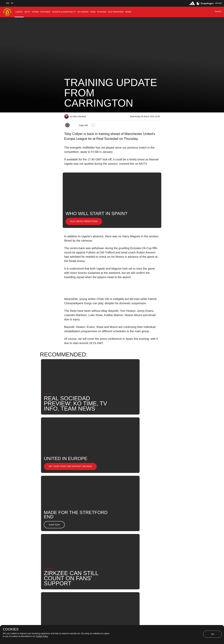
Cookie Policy (42, 636)
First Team (149, 528)
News (70, 528)
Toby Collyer (119, 537)
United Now (73, 546)
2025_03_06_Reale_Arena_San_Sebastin (114, 528)
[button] (7, 3)
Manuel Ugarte (75, 537)
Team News (93, 546)
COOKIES (11, 629)
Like (83, 528)
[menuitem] (19, 12)
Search (150, 537)
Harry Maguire (97, 537)
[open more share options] (93, 125)
